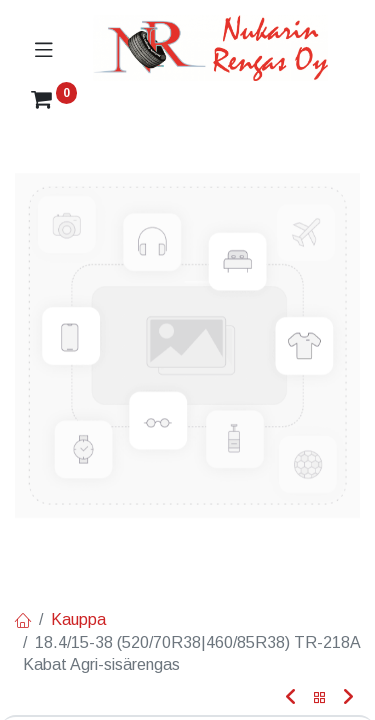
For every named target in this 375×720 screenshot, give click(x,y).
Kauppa (78, 619)
